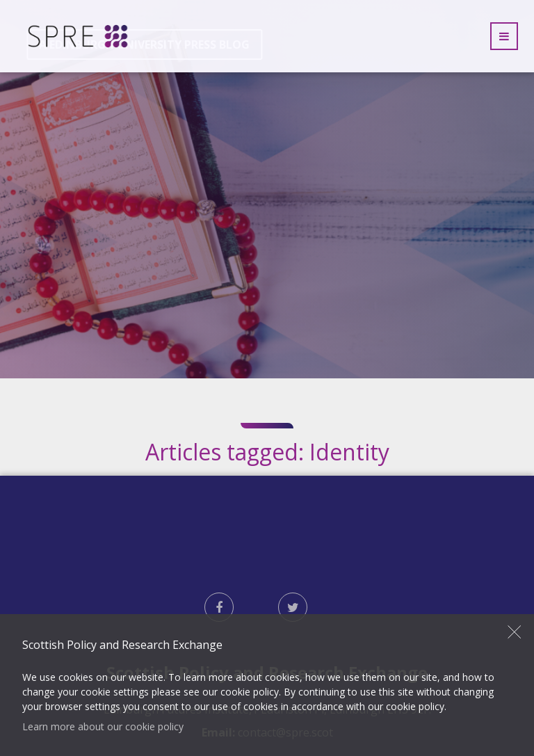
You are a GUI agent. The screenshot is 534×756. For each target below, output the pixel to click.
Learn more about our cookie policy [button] (103, 726)
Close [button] (515, 632)
